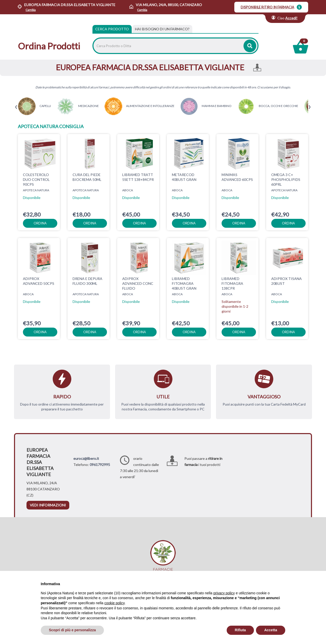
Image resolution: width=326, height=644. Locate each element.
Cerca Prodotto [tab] (112, 29)
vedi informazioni (48, 505)
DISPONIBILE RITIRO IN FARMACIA (267, 7)
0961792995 (100, 465)
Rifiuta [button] (240, 630)
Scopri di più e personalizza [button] (72, 630)
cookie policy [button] (114, 603)
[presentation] (16, 107)
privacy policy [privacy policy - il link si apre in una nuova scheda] (224, 593)
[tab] (162, 29)
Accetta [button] (271, 630)
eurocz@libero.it (86, 458)
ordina (40, 223)
